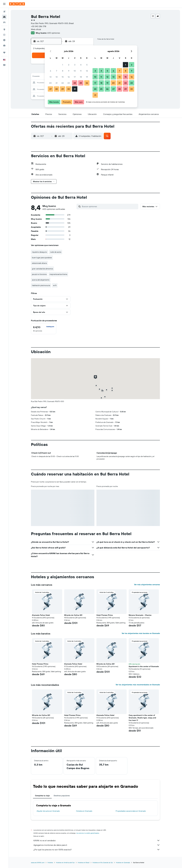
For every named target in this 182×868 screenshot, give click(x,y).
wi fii (55, 285)
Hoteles (50, 863)
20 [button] (50, 83)
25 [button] (81, 83)
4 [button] (81, 65)
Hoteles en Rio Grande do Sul (103, 863)
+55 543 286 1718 (39, 26)
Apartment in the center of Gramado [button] (144, 666)
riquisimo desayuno (39, 252)
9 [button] (69, 71)
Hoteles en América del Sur (65, 863)
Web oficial (36, 29)
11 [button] (81, 71)
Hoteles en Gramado (84, 811)
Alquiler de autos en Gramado (48, 811)
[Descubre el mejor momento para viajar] (4, 40)
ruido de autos (56, 252)
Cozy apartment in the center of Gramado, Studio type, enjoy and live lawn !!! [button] (142, 718)
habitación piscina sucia (41, 285)
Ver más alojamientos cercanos (147, 585)
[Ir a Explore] (4, 29)
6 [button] (50, 71)
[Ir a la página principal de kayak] (17, 4)
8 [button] (63, 71)
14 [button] (57, 77)
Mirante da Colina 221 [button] (73, 615)
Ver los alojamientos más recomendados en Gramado (138, 685)
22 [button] (63, 83)
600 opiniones (54, 33)
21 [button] (57, 83)
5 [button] (87, 65)
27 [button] (50, 89)
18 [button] (81, 77)
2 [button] (69, 65)
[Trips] (4, 53)
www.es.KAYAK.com (38, 863)
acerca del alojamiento (41, 280)
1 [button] (63, 65)
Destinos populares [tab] (62, 796)
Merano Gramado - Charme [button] (140, 615)
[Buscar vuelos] (4, 12)
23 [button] (69, 83)
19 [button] (87, 77)
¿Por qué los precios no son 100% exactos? (97, 850)
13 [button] (50, 77)
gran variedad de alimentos (42, 269)
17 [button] (75, 77)
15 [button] (63, 77)
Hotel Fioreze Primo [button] (105, 615)
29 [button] (63, 89)
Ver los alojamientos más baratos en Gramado (141, 633)
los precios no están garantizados (88, 833)
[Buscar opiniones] (109, 206)
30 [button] (69, 89)
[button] (4, 4)
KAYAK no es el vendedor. (97, 840)
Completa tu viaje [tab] (42, 796)
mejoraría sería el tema (58, 274)
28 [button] (56, 89)
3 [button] (75, 65)
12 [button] (87, 71)
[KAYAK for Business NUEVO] (4, 45)
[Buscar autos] (4, 22)
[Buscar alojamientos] (4, 17)
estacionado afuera (39, 263)
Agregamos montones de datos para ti (97, 845)
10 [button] (75, 71)
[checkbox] (44, 329)
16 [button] (69, 77)
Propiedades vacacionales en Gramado (131, 811)
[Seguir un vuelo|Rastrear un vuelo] (4, 35)
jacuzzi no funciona (39, 274)
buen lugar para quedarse (42, 258)
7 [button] (56, 71)
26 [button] (87, 83)
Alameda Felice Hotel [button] (41, 615)
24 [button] (75, 83)
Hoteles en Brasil (84, 863)
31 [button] (75, 89)
